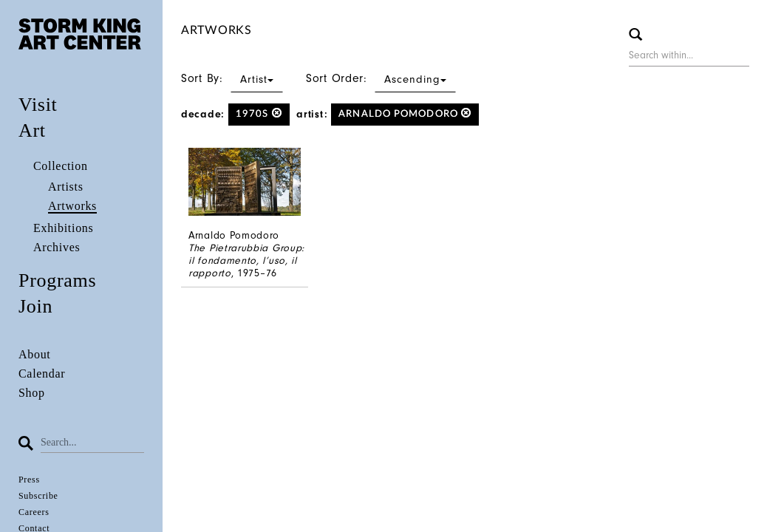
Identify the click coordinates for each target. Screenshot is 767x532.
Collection (61, 166)
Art (32, 130)
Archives (57, 247)
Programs (57, 280)
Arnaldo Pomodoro (405, 113)
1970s (259, 113)
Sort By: (232, 78)
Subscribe (38, 496)
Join (35, 306)
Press (29, 480)
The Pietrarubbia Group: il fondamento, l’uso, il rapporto (246, 260)
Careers (34, 512)
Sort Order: (381, 78)
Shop (32, 393)
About (35, 354)
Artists (66, 187)
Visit (38, 105)
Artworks (72, 206)
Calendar (42, 374)
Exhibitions (63, 228)
